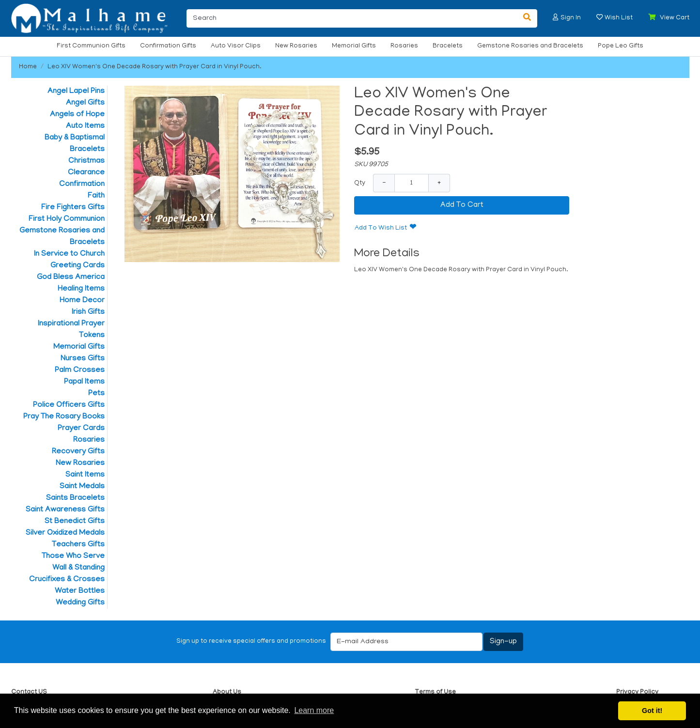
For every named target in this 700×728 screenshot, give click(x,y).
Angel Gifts (85, 103)
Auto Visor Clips (236, 46)
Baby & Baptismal (75, 138)
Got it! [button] (652, 711)
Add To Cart (462, 205)
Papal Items (84, 382)
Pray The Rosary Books (64, 417)
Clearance (86, 173)
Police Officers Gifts (69, 405)
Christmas (86, 161)
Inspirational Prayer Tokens (71, 330)
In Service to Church (69, 254)
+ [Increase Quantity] (439, 183)
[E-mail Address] (406, 642)
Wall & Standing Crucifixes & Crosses (67, 574)
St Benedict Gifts (75, 522)
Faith (96, 196)
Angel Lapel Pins (76, 92)
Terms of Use (435, 692)
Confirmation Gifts (168, 46)
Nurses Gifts (83, 359)
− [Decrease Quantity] (384, 183)
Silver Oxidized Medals (65, 533)
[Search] (352, 18)
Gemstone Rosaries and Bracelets (530, 46)
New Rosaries (296, 46)
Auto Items (85, 126)
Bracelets (448, 46)
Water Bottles (80, 591)
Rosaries (404, 46)
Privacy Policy (637, 692)
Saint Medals (82, 487)
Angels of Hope (77, 115)
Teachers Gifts (78, 545)
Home (28, 67)
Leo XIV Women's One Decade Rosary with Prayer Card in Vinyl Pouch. (155, 67)
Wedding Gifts (80, 603)
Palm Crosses (80, 371)
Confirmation (82, 185)
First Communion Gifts (91, 46)
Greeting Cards (78, 266)
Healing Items (81, 289)
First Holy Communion (67, 219)
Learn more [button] (314, 710)
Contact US (29, 692)
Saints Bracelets (75, 498)
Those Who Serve (73, 557)
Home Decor (82, 301)
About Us (227, 692)
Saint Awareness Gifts (65, 510)
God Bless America (71, 278)
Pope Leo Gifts (621, 46)
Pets (96, 394)
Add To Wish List (381, 228)
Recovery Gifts (78, 452)
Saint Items (85, 475)
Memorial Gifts (354, 46)
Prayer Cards (81, 429)
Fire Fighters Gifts (73, 208)
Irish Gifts (88, 312)
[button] (556, 17)
